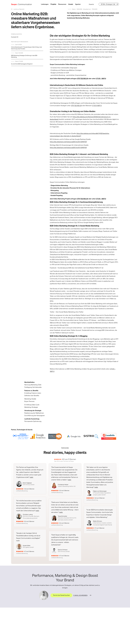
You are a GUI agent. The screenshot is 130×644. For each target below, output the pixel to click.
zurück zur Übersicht (19, 9)
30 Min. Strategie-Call (108, 4)
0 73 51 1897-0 (97, 106)
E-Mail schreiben (81, 595)
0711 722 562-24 (76, 106)
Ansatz (71, 4)
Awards (91, 4)
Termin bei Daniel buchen (61, 595)
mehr (31, 477)
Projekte (53, 4)
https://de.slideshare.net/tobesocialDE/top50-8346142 (68, 142)
